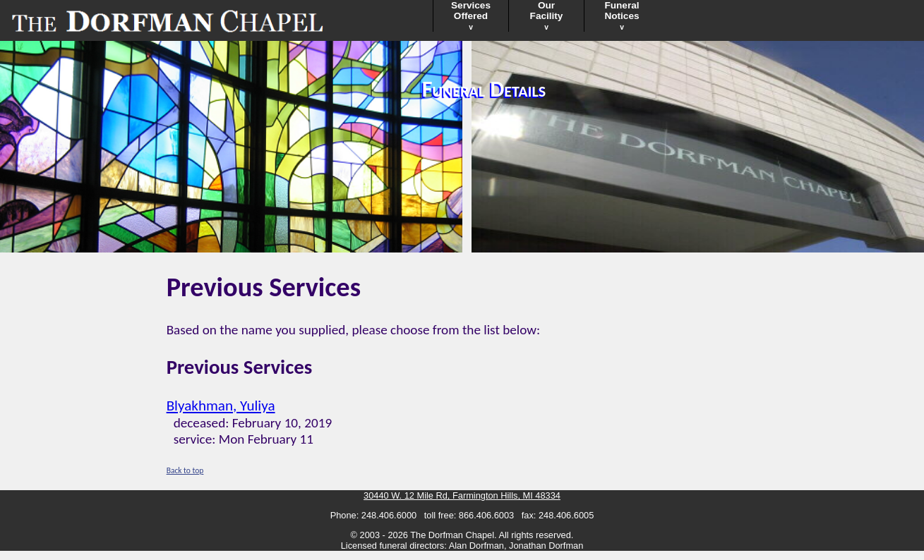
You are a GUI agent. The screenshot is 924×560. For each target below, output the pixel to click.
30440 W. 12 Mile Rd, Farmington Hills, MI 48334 (462, 495)
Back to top (185, 470)
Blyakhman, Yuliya (221, 406)
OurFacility (547, 16)
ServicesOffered (471, 16)
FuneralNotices (622, 16)
